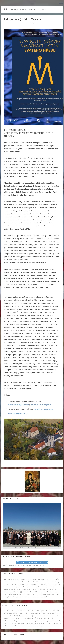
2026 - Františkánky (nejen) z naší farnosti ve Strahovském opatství (32, 548)
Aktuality (15, 9)
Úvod (5, 9)
